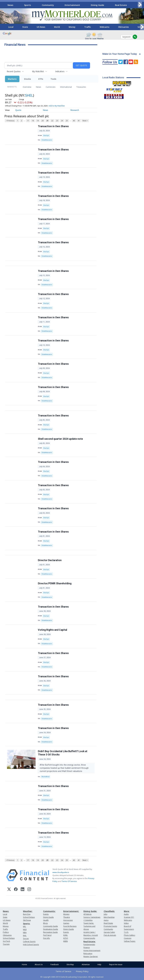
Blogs (45, 923)
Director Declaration (50, 560)
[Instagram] (29, 890)
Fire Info (46, 938)
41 (79, 121)
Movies (66, 914)
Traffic (88, 27)
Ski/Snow (27, 920)
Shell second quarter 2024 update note (60, 439)
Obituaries (123, 27)
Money (72, 27)
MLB (25, 929)
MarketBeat (45, 777)
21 (47, 121)
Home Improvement (92, 950)
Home (24, 964)
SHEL (29, 95)
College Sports (29, 941)
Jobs (105, 914)
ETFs (41, 79)
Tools (53, 79)
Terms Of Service (69, 881)
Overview (27, 87)
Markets (12, 79)
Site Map (70, 964)
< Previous (10, 121)
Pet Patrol (47, 935)
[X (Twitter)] (9, 890)
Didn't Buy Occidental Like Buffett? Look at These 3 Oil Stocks (63, 753)
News (10, 5)
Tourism (6, 944)
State (25, 27)
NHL (25, 935)
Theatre (67, 917)
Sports (28, 5)
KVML (65, 935)
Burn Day (27, 914)
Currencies (51, 87)
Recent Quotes (14, 71)
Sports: (27, 923)
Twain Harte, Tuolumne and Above (89, 926)
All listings (87, 914)
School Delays (9, 938)
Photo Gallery (129, 935)
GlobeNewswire (47, 140)
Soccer (26, 938)
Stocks (27, 79)
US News (41, 27)
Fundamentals (89, 944)
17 (28, 121)
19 (38, 121)
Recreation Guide (50, 932)
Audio (126, 914)
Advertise (86, 964)
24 (62, 121)
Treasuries (81, 87)
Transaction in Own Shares (53, 126)
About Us (39, 964)
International (66, 87)
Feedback (55, 964)
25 (67, 121)
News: (6, 911)
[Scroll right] (140, 5)
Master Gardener (91, 956)
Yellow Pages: (130, 941)
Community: (49, 911)
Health (46, 920)
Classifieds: (109, 911)
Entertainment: (71, 911)
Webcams (104, 27)
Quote (18, 110)
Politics (6, 932)
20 (43, 121)
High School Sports (31, 944)
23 (57, 121)
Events (46, 914)
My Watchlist (38, 71)
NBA (25, 932)
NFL (24, 926)
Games (66, 923)
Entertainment (72, 5)
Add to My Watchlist (57, 106)
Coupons (128, 938)
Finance (87, 947)
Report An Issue (116, 964)
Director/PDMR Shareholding (55, 583)
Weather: (28, 911)
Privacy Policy (82, 971)
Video (126, 923)
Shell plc (46, 135)
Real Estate (121, 5)
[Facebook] (16, 890)
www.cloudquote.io (61, 872)
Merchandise (109, 917)
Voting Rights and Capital (52, 630)
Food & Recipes (70, 926)
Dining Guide (97, 5)
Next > (85, 121)
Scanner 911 (129, 917)
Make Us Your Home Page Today (120, 54)
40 (74, 121)
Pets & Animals (110, 935)
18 (33, 121)
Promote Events (110, 926)
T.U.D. (126, 932)
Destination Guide (51, 929)
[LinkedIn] (22, 890)
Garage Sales (109, 932)
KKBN (65, 941)
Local (11, 27)
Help (99, 964)
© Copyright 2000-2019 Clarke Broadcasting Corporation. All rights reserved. (72, 977)
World (57, 27)
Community (48, 5)
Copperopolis (89, 938)
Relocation (88, 953)
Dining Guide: (90, 911)
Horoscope (68, 920)
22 (52, 121)
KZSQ (66, 938)
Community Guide (50, 926)
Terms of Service (63, 971)
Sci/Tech (6, 941)
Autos (106, 920)
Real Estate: (89, 941)
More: (127, 911)
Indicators (60, 71)
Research (75, 110)
